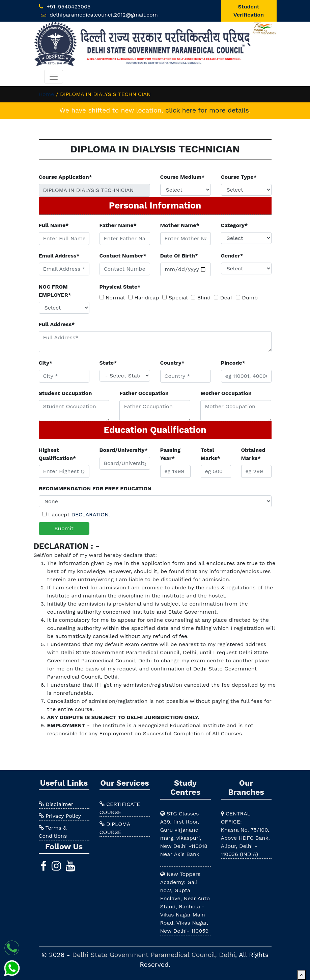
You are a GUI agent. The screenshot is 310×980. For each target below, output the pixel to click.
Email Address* (59, 256)
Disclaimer (56, 804)
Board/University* (124, 450)
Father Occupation (144, 393)
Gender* (232, 256)
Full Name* (54, 225)
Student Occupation (65, 393)
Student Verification (249, 11)
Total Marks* (210, 454)
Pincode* (233, 363)
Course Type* (239, 177)
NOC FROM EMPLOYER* (55, 291)
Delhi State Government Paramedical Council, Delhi (154, 955)
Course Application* (65, 177)
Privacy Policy (60, 816)
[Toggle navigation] (54, 77)
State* (108, 363)
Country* (173, 363)
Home (47, 94)
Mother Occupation (226, 393)
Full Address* (57, 324)
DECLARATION (90, 514)
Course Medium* (182, 177)
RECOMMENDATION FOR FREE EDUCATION (95, 488)
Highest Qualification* (58, 454)
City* (46, 363)
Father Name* (118, 225)
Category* (234, 225)
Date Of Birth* (179, 256)
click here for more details (207, 110)
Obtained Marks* (253, 454)
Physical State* (120, 287)
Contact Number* (123, 256)
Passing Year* (171, 454)
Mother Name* (180, 225)
